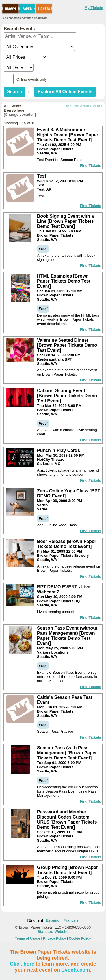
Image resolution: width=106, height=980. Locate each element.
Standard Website (53, 932)
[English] (35, 920)
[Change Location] (20, 114)
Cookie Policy (80, 938)
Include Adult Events (84, 106)
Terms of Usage (28, 938)
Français (71, 920)
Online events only (32, 79)
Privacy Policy (54, 938)
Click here (22, 964)
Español (53, 920)
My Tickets (94, 8)
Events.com (76, 970)
